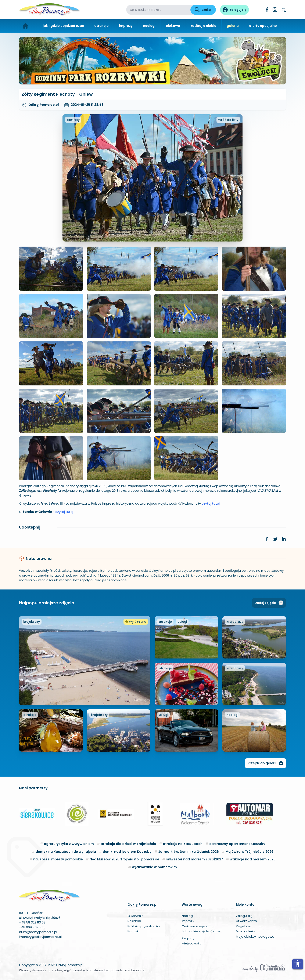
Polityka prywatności (144, 926)
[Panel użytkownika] (234, 10)
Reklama (134, 921)
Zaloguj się (244, 916)
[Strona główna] (26, 26)
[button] (24, 814)
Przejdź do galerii (265, 763)
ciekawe (173, 26)
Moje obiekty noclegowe (255, 937)
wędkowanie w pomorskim (154, 867)
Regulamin (244, 926)
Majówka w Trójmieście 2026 (250, 852)
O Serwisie (136, 916)
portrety (73, 120)
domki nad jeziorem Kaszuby (127, 852)
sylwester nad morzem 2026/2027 (195, 859)
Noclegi (188, 916)
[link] (267, 539)
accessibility (298, 963)
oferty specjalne (263, 26)
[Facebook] (267, 10)
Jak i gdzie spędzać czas (201, 931)
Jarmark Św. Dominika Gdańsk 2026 (189, 852)
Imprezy (188, 921)
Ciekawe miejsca (195, 926)
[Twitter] (284, 10)
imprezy (126, 26)
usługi (182, 622)
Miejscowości (192, 943)
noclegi (149, 26)
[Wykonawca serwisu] (264, 968)
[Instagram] (275, 10)
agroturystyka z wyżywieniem (69, 844)
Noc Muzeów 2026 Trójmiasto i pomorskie (124, 859)
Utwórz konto (246, 921)
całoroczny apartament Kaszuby (237, 844)
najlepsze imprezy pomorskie (58, 859)
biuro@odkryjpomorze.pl (38, 932)
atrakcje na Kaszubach (183, 844)
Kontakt (134, 931)
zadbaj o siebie (203, 26)
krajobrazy (32, 622)
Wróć (228, 120)
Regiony (188, 938)
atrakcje (101, 26)
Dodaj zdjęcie (269, 603)
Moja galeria (245, 931)
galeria (233, 26)
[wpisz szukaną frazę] (158, 10)
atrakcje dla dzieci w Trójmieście (128, 844)
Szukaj (203, 10)
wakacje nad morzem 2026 (253, 859)
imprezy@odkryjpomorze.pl (40, 937)
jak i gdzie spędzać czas (63, 26)
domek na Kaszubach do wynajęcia (66, 852)
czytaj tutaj (211, 503)
